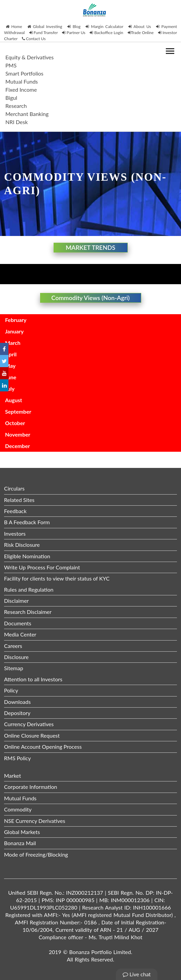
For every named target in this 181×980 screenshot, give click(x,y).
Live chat (137, 974)
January (14, 331)
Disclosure (16, 657)
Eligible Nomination (27, 556)
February (16, 320)
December (18, 446)
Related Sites (19, 500)
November (18, 434)
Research (16, 106)
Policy (11, 690)
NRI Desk (17, 122)
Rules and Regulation (29, 589)
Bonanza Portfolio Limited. (101, 952)
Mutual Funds (22, 81)
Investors (15, 533)
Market (12, 776)
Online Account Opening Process (43, 747)
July (10, 389)
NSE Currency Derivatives (35, 821)
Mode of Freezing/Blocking (36, 854)
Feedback (15, 511)
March (13, 343)
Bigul (11, 98)
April (11, 354)
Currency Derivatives (29, 724)
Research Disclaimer (28, 612)
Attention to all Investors (33, 679)
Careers (13, 646)
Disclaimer (16, 601)
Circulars (14, 488)
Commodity (18, 809)
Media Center (20, 634)
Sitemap (14, 668)
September (18, 411)
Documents (18, 623)
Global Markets (22, 832)
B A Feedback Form (27, 522)
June (11, 377)
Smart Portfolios (24, 73)
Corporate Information (31, 787)
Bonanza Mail (20, 843)
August (13, 400)
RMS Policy (17, 758)
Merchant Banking (27, 114)
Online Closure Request (32, 735)
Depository (17, 713)
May (10, 366)
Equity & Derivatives (29, 57)
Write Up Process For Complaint (42, 567)
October (15, 423)
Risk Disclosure (22, 545)
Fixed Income (21, 90)
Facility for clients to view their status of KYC (57, 578)
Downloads (17, 702)
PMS (11, 65)
